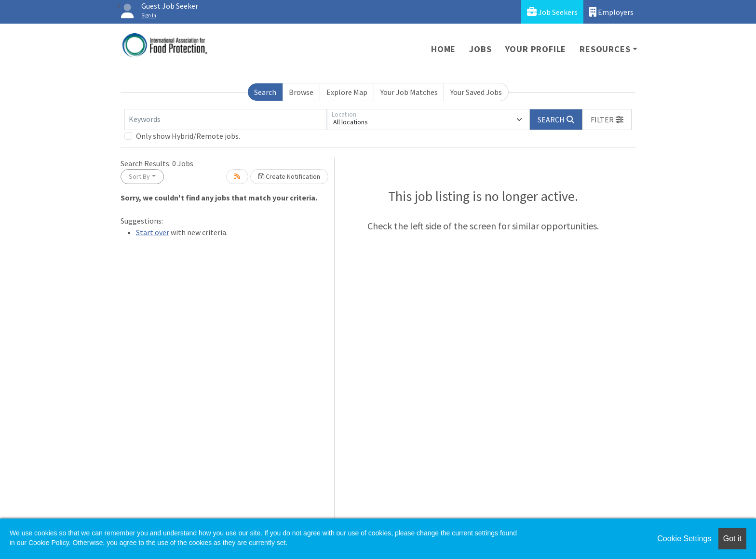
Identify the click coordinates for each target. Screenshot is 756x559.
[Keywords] (226, 120)
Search (265, 92)
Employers (611, 12)
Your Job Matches (409, 92)
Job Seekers (552, 12)
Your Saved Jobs (476, 92)
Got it (732, 539)
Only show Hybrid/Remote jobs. (188, 136)
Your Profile (536, 49)
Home (443, 49)
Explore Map (347, 92)
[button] (607, 120)
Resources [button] (605, 49)
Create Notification (289, 176)
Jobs (480, 49)
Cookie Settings (684, 539)
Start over (153, 232)
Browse (301, 92)
